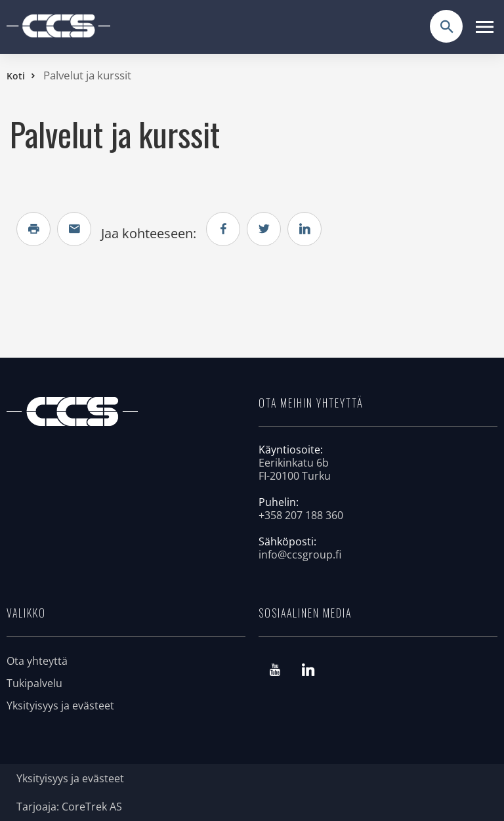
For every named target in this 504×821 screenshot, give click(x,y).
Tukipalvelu (34, 683)
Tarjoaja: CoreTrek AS (69, 807)
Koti (16, 76)
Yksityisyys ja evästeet (60, 705)
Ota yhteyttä (37, 661)
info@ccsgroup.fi (300, 555)
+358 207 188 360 (301, 515)
